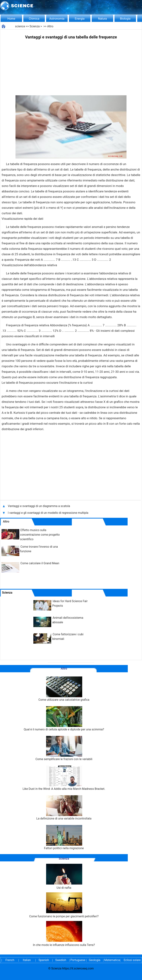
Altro (50, 26)
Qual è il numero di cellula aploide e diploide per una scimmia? (64, 719)
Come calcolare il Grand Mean (40, 563)
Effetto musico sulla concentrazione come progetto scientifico (40, 535)
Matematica (112, 960)
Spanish (44, 960)
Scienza (35, 26)
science (20, 26)
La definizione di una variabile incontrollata (64, 808)
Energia (80, 19)
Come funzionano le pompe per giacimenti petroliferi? (64, 905)
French (10, 960)
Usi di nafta (64, 877)
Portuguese (78, 960)
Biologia (125, 19)
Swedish (61, 960)
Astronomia (57, 19)
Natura (102, 19)
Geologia (95, 960)
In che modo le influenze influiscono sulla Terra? (64, 934)
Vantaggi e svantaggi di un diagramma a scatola (39, 506)
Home (11, 19)
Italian (27, 960)
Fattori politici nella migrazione (64, 837)
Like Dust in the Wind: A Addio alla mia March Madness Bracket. (64, 778)
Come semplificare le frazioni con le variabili (64, 748)
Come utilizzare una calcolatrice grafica (64, 689)
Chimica (34, 19)
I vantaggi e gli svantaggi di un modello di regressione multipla (48, 513)
